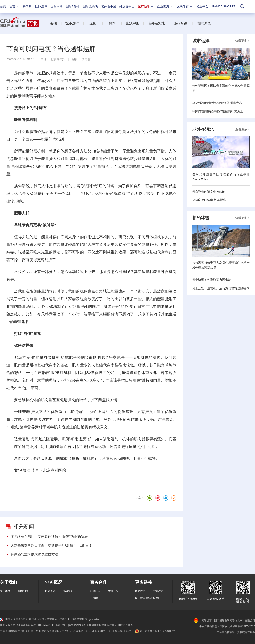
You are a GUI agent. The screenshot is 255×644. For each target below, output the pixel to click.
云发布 (94, 598)
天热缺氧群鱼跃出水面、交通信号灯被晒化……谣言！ (51, 545)
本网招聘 (23, 591)
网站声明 (140, 591)
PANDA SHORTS (224, 6)
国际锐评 (57, 6)
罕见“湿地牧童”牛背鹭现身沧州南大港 (217, 103)
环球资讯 (50, 591)
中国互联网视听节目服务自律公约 (19, 631)
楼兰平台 (202, 6)
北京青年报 (58, 59)
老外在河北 (156, 23)
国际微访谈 (90, 6)
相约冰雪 (204, 23)
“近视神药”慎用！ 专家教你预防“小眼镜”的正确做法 (49, 536)
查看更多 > (242, 41)
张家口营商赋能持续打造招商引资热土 (218, 111)
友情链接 (158, 591)
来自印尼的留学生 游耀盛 (209, 200)
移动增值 (68, 591)
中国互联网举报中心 (14, 619)
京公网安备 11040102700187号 (155, 631)
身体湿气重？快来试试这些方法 (34, 554)
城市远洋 (146, 6)
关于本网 (5, 591)
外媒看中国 (127, 6)
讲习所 (27, 6)
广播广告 (95, 591)
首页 (3, 6)
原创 (93, 23)
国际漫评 (41, 6)
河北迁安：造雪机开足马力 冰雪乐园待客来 (221, 288)
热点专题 (180, 23)
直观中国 (133, 23)
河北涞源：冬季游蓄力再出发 (212, 280)
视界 (112, 23)
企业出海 (165, 6)
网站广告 (113, 591)
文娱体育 (185, 6)
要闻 (54, 23)
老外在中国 (109, 6)
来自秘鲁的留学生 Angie (208, 191)
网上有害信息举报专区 (148, 598)
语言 (14, 6)
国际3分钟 (73, 6)
